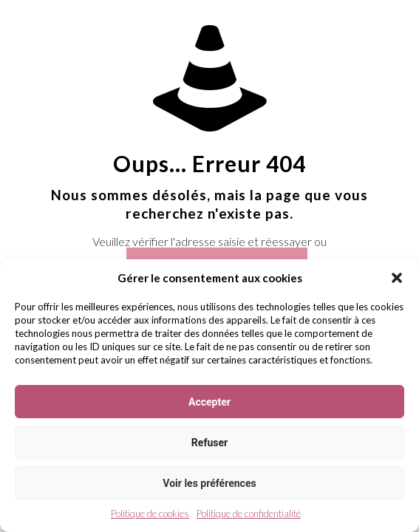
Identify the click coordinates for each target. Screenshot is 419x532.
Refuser (209, 443)
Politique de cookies (150, 514)
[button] (397, 278)
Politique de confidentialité (249, 514)
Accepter (209, 402)
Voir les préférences (209, 483)
